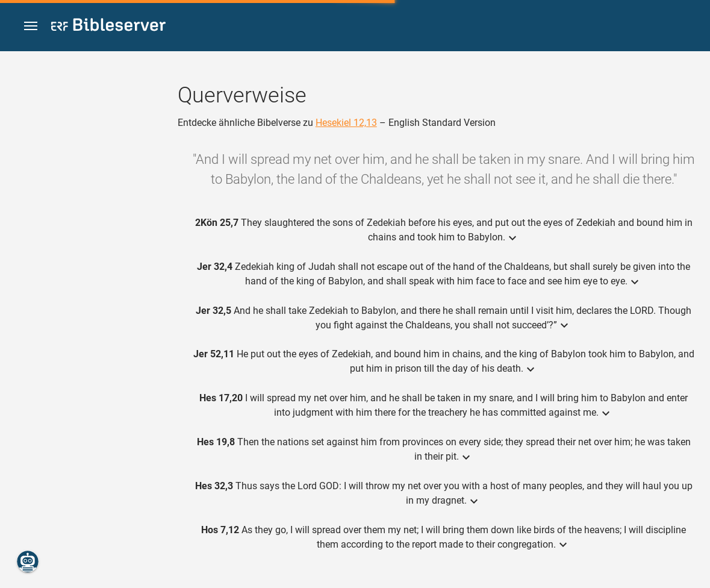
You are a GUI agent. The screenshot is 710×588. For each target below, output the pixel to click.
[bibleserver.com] (108, 27)
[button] (31, 26)
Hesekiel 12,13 (346, 123)
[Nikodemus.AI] (28, 561)
